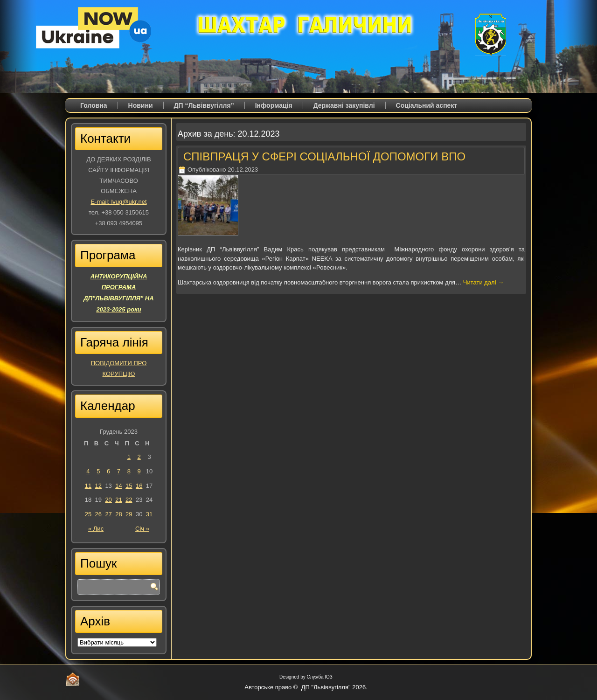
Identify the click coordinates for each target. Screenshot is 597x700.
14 (118, 486)
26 (98, 514)
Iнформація (274, 105)
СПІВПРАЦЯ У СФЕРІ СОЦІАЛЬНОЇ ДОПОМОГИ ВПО (324, 156)
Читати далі (483, 282)
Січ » (142, 529)
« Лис (96, 529)
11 (88, 486)
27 (108, 514)
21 (118, 500)
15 (129, 486)
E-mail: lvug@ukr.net (118, 202)
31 (149, 514)
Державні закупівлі (344, 105)
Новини (141, 105)
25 (88, 514)
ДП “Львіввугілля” (204, 105)
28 (118, 514)
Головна (94, 105)
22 (129, 500)
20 (108, 500)
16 (139, 486)
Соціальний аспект (427, 105)
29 (129, 514)
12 (98, 486)
